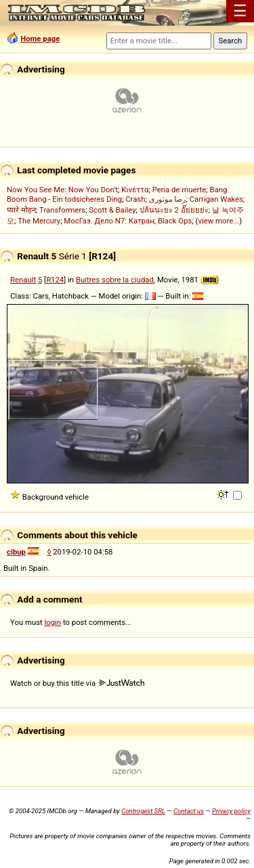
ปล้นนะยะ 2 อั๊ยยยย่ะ (174, 210)
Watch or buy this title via (77, 683)
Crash (135, 199)
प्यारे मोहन (21, 210)
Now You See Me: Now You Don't (62, 190)
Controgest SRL (143, 811)
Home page (40, 39)
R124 (55, 280)
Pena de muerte (179, 190)
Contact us (189, 811)
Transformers (62, 210)
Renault (23, 280)
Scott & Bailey (112, 210)
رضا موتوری (168, 199)
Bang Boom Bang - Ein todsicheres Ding (117, 194)
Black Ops (175, 221)
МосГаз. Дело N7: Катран (109, 221)
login (53, 622)
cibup (16, 552)
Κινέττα (135, 190)
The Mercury (39, 221)
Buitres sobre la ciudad (115, 280)
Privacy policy (231, 811)
